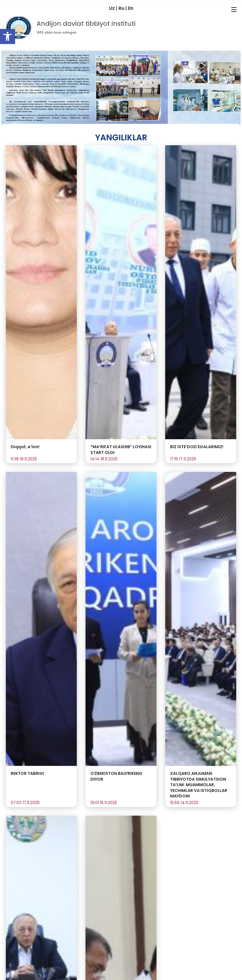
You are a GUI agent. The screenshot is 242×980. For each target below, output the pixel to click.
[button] (8, 36)
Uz (112, 8)
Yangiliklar (121, 138)
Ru (122, 8)
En (131, 8)
